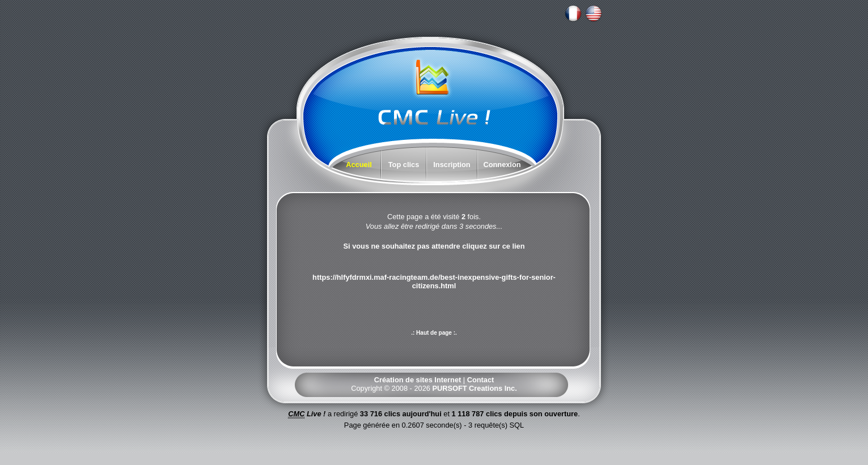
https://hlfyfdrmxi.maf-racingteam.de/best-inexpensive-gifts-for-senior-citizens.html (434, 281)
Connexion (502, 165)
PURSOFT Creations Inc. (474, 388)
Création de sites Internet (418, 380)
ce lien (514, 246)
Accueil (359, 165)
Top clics (404, 165)
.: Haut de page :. (434, 333)
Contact (481, 380)
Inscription (452, 165)
